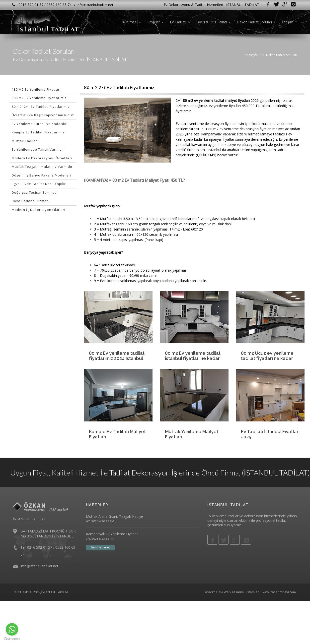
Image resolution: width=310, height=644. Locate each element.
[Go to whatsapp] (12, 629)
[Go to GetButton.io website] (12, 639)
